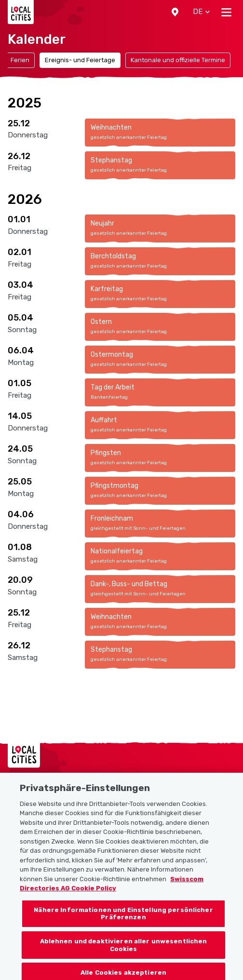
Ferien (20, 60)
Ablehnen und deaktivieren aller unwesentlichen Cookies (124, 953)
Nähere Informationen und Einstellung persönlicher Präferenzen (123, 921)
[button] (175, 12)
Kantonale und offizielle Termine (178, 60)
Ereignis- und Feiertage (80, 60)
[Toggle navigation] (226, 12)
